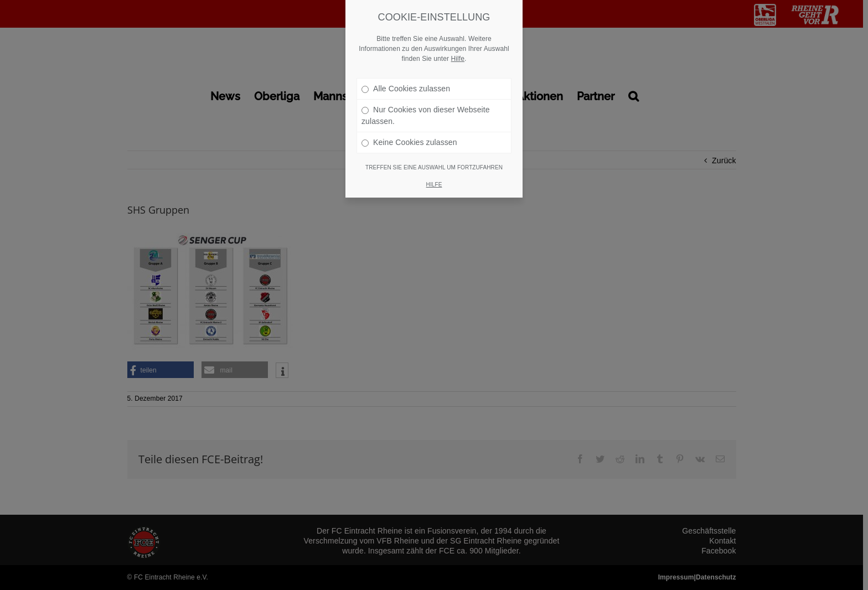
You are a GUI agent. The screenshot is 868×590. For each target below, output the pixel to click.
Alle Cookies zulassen (406, 75)
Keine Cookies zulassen (409, 129)
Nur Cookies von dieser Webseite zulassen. (426, 102)
